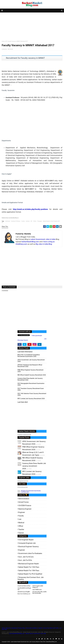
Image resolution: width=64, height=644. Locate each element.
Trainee (21, 533)
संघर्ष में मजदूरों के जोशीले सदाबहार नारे (38, 587)
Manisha (5, 49)
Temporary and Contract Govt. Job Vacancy (31, 578)
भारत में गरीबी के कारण (37, 590)
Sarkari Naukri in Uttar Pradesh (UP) (51, 221)
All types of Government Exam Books (31, 491)
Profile (56, 628)
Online (35, 221)
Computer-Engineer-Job (27, 543)
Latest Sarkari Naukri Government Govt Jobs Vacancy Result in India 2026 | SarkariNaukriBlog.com (34, 642)
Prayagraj (40, 221)
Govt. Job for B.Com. (26, 557)
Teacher (21, 529)
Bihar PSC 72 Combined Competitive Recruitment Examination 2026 (29, 356)
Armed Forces (24, 502)
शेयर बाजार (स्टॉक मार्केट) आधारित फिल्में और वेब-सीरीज (39, 593)
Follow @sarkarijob (37, 336)
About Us (8, 628)
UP (6, 41)
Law (20, 519)
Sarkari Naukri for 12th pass (29, 567)
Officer (21, 526)
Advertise (52, 628)
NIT (31, 221)
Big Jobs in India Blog (44, 244)
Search (40, 628)
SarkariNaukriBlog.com (30, 242)
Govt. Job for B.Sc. (25, 560)
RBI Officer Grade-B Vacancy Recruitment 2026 (32, 375)
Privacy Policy (21, 628)
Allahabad (8, 221)
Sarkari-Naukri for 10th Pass (29, 570)
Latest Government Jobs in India (43, 239)
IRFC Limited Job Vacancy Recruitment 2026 (31, 399)
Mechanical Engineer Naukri (29, 564)
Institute (28, 221)
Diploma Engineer (25, 509)
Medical (21, 523)
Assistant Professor (16, 221)
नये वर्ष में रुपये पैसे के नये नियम (24, 586)
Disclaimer (14, 628)
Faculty (23, 221)
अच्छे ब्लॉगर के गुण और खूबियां (24, 592)
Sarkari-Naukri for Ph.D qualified (30, 574)
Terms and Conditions (32, 628)
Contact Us (46, 628)
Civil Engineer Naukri (26, 540)
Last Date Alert (25, 492)
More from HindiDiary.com (24, 594)
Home (3, 41)
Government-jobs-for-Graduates (30, 553)
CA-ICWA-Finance (25, 505)
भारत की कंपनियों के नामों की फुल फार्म (24, 589)
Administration (24, 499)
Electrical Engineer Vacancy (29, 547)
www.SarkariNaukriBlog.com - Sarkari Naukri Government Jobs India (27, 633)
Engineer (22, 512)
